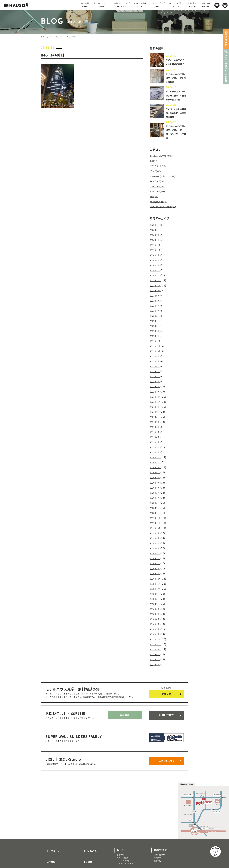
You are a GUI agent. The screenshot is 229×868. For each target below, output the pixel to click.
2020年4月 (156, 481)
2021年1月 (156, 438)
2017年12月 (157, 612)
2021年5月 (156, 420)
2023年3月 (156, 321)
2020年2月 (156, 490)
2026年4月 (156, 227)
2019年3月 (156, 542)
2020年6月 (156, 471)
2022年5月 (156, 363)
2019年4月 (156, 537)
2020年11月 (157, 448)
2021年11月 (157, 391)
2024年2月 (156, 269)
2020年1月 (156, 495)
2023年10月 (157, 288)
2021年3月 (156, 429)
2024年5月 (156, 255)
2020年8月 (156, 462)
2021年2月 (156, 434)
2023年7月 (156, 302)
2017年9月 (156, 627)
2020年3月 (156, 486)
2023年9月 (156, 293)
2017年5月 (156, 636)
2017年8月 (156, 631)
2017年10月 (157, 622)
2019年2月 (156, 547)
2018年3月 (156, 598)
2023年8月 (156, 297)
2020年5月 (156, 476)
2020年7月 (156, 467)
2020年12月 (157, 443)
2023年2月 (156, 326)
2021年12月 (157, 387)
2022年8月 (156, 349)
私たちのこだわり (52, 830)
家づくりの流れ (88, 813)
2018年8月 (156, 575)
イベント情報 (122, 821)
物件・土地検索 (124, 834)
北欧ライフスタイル (125, 827)
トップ (44, 37)
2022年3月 (156, 373)
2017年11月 (157, 617)
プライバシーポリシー (91, 847)
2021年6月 (156, 415)
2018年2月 (156, 603)
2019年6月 (156, 528)
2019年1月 (156, 551)
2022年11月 (157, 340)
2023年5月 (156, 311)
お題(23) (155, 167)
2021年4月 (156, 424)
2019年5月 (156, 533)
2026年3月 (156, 232)
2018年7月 (156, 580)
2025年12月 (157, 246)
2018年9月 (156, 570)
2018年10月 (157, 565)
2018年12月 (157, 556)
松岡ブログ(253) (159, 195)
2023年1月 (156, 330)
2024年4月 (156, 260)
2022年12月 (157, 335)
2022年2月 (156, 377)
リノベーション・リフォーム (55, 849)
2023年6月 (156, 307)
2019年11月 (157, 504)
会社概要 (84, 821)
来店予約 (166, 665)
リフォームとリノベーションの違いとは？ (176, 63)
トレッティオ (49, 843)
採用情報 (84, 830)
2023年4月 (156, 316)
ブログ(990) (156, 176)
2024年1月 (156, 274)
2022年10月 (157, 345)
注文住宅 (47, 846)
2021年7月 (156, 410)
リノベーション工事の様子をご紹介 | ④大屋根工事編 (176, 119)
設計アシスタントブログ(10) (166, 209)
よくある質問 (87, 839)
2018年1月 (156, 608)
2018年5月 (156, 589)
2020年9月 (156, 457)
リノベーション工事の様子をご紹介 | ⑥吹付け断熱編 (176, 80)
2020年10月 (157, 453)
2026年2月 (156, 236)
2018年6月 (156, 584)
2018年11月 (157, 561)
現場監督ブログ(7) (160, 204)
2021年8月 (156, 406)
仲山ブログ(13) (158, 185)
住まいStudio (166, 725)
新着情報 (120, 818)
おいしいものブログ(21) (163, 162)
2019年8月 (156, 518)
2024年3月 (156, 264)
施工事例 (47, 821)
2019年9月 (156, 514)
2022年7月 (156, 354)
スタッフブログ (56, 37)
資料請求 (125, 685)
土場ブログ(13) (158, 190)
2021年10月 (157, 396)
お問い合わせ (166, 685)
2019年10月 (157, 509)
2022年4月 (156, 368)
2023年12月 (157, 279)
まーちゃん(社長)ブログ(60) (165, 181)
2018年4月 (156, 594)
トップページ (50, 813)
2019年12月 (157, 500)
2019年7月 (156, 523)
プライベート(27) (159, 171)
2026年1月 (156, 241)
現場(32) (155, 200)
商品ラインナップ (52, 839)
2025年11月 (157, 250)
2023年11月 (157, 283)
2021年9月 (156, 401)
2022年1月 (156, 382)
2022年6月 (156, 359)
